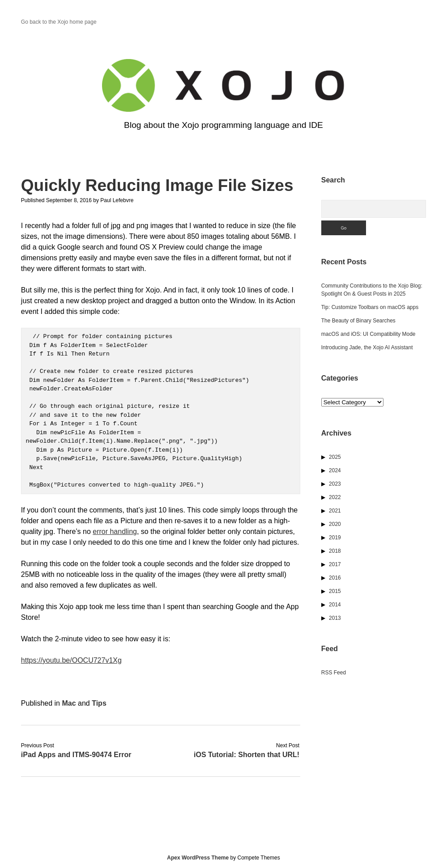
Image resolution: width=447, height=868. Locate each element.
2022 (335, 497)
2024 (335, 470)
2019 (335, 538)
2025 (335, 457)
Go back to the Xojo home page (59, 22)
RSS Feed (334, 673)
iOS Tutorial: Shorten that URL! (247, 755)
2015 (335, 591)
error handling (115, 531)
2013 (335, 618)
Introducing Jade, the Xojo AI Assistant (367, 347)
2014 (335, 605)
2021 (335, 511)
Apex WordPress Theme (198, 858)
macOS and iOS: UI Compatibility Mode (368, 334)
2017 (335, 564)
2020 (335, 524)
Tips (99, 703)
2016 (335, 578)
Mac (69, 703)
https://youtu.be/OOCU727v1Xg (71, 660)
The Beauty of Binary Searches (358, 321)
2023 (335, 484)
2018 (335, 551)
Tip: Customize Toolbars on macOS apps (370, 307)
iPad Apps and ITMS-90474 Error (76, 755)
